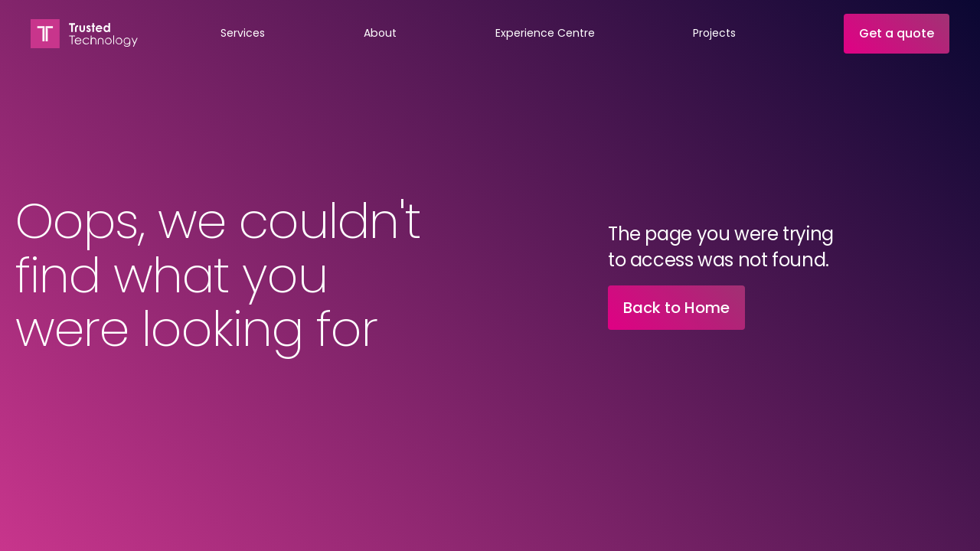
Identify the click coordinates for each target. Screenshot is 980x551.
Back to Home (676, 308)
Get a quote (897, 33)
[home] (84, 34)
